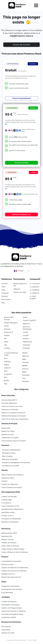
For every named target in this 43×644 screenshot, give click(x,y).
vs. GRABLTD (34, 293)
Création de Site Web (9, 496)
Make (24, 359)
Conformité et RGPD (9, 617)
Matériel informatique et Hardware (14, 416)
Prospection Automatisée (10, 586)
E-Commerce (6, 503)
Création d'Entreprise (9, 602)
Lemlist (25, 332)
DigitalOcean (27, 342)
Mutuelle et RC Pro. (8, 574)
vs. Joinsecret (35, 284)
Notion (6, 326)
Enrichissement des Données (12, 589)
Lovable (26, 335)
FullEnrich (7, 368)
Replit (24, 372)
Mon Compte (6, 299)
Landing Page (6, 500)
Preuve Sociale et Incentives (12, 487)
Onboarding (6, 630)
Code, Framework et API (10, 506)
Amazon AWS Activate (9, 318)
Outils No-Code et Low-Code (12, 406)
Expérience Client (8, 478)
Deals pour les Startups (10, 409)
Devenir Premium (22, 163)
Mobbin (25, 353)
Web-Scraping (7, 456)
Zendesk (7, 348)
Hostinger (26, 348)
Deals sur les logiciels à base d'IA (13, 413)
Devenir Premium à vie (21, 214)
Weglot (6, 365)
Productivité (6, 428)
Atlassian (7, 329)
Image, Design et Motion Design (13, 549)
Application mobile (8, 512)
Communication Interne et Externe (14, 441)
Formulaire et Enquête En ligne (12, 614)
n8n (5, 339)
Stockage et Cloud (9, 453)
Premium (5, 296)
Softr (6, 371)
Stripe (6, 342)
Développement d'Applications (12, 509)
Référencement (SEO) (9, 533)
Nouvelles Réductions (9, 403)
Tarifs (3, 287)
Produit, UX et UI (7, 515)
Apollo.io (26, 339)
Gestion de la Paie (8, 633)
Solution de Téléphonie (10, 484)
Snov (24, 378)
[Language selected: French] (21, 271)
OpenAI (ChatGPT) (30, 320)
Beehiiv (7, 380)
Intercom (25, 369)
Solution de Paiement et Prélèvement (15, 568)
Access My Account (21, 45)
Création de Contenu (9, 543)
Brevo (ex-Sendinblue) (27, 328)
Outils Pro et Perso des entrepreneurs (15, 419)
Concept (5, 284)
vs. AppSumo (34, 287)
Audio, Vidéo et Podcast (10, 546)
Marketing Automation (10, 459)
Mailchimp (26, 324)
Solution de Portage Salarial (11, 608)
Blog (3, 303)
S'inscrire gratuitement (22, 98)
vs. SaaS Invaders (33, 297)
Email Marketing (7, 592)
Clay (6, 345)
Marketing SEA (7, 536)
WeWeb (25, 366)
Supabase (26, 345)
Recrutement (6, 626)
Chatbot (4, 481)
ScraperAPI (8, 374)
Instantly (25, 362)
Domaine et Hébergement (11, 450)
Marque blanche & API (20, 285)
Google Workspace (11, 323)
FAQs (3, 290)
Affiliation (17, 289)
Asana (25, 317)
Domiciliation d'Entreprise (10, 605)
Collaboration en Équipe (10, 438)
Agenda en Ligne (8, 434)
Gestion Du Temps (8, 431)
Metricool (25, 356)
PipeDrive (26, 381)
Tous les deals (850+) (9, 400)
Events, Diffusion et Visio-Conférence (15, 552)
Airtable (7, 335)
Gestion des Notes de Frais (11, 577)
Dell (5, 377)
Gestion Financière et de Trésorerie (14, 571)
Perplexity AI (9, 332)
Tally (6, 384)
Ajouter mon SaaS (20, 292)
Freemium (5, 293)
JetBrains (7, 361)
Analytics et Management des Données (16, 462)
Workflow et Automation (10, 522)
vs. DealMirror (35, 290)
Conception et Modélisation (11, 519)
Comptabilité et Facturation (11, 561)
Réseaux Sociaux (8, 539)
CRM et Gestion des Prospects (12, 475)
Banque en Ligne (7, 564)
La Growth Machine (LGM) (11, 354)
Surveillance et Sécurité (10, 466)
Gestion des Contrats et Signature (14, 611)
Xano (6, 358)
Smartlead (26, 375)
